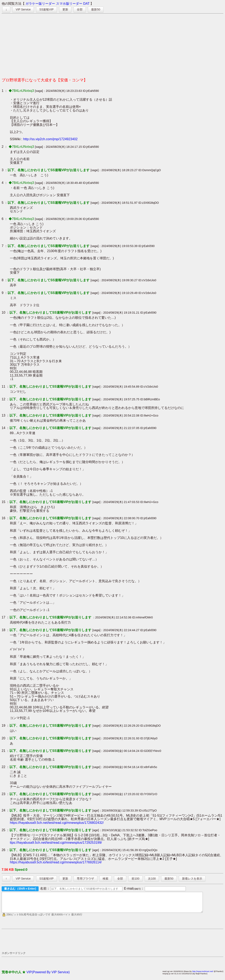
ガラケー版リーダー (40, 4)
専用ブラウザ (85, 879)
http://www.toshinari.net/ (203, 975)
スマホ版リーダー (69, 4)
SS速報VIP (46, 9)
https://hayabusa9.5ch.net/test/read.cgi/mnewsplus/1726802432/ (57, 823)
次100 (152, 879)
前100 (135, 879)
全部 (80, 9)
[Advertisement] (112, 44)
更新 (65, 9)
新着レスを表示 (192, 879)
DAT (86, 4)
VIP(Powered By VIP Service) (48, 976)
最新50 (96, 9)
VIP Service (23, 9)
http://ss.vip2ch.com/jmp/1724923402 (50, 139)
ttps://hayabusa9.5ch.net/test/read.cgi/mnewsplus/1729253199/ (56, 843)
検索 (106, 879)
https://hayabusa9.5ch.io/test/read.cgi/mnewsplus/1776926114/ (56, 862)
